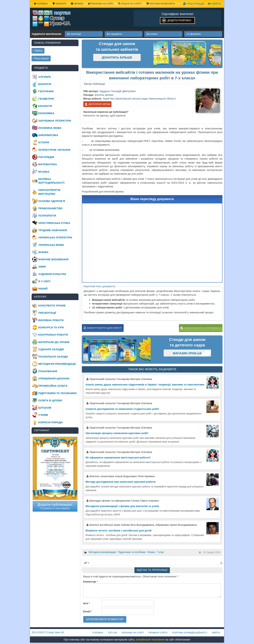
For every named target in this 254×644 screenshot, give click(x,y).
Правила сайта (158, 633)
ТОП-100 (112, 633)
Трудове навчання (53, 230)
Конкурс (59, 4)
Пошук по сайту (130, 4)
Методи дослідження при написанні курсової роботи (121, 482)
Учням (43, 415)
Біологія (45, 84)
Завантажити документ (103, 328)
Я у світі (44, 281)
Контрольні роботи (53, 335)
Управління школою (54, 378)
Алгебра (45, 77)
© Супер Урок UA (48, 632)
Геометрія (46, 99)
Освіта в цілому (50, 400)
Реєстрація (194, 4)
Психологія (47, 216)
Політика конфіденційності (190, 633)
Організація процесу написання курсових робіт (117, 433)
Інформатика (48, 135)
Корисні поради (50, 422)
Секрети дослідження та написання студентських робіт (122, 409)
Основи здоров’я (52, 201)
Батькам (45, 408)
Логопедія (46, 157)
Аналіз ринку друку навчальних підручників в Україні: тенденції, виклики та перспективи (145, 384)
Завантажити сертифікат (201, 328)
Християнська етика (54, 223)
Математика (48, 164)
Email (88, 611)
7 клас (160, 552)
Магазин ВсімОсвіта (161, 4)
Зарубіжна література (55, 121)
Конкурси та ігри (51, 327)
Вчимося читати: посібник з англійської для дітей (119, 530)
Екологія (45, 106)
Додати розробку (179, 20)
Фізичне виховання (53, 259)
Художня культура (52, 274)
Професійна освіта (53, 386)
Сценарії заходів (51, 349)
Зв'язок (77, 4)
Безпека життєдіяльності (51, 181)
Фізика (151, 552)
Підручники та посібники (132, 552)
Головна (41, 4)
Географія (46, 91)
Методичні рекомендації (102, 552)
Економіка (46, 113)
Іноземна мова (50, 128)
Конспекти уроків (52, 305)
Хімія (42, 267)
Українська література (55, 237)
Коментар (90, 582)
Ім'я (87, 603)
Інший (43, 289)
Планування (48, 371)
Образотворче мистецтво (49, 192)
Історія (44, 142)
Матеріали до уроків (54, 342)
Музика (44, 172)
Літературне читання (54, 150)
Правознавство (50, 208)
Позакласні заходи (53, 357)
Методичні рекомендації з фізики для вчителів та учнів (122, 506)
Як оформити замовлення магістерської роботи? (118, 457)
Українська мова (51, 245)
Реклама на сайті (101, 4)
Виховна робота (51, 320)
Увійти (214, 4)
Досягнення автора (97, 104)
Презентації (47, 313)
